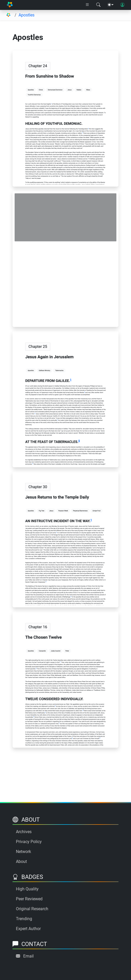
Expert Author (28, 929)
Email (28, 956)
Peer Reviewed (29, 899)
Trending (24, 919)
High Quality (27, 889)
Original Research (32, 909)
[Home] (10, 5)
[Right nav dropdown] (87, 5)
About (21, 861)
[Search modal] (98, 5)
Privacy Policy (29, 842)
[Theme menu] (110, 5)
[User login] (122, 5)
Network (23, 852)
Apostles (26, 15)
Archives (24, 832)
